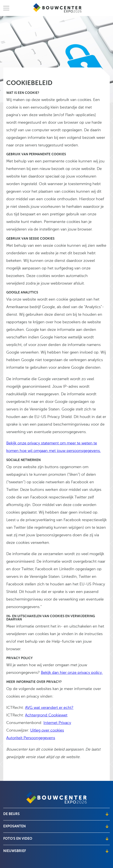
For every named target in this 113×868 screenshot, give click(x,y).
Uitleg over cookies (47, 731)
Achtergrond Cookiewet (46, 715)
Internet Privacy (57, 723)
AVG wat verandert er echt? (49, 708)
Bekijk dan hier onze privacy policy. (72, 673)
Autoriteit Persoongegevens (31, 738)
